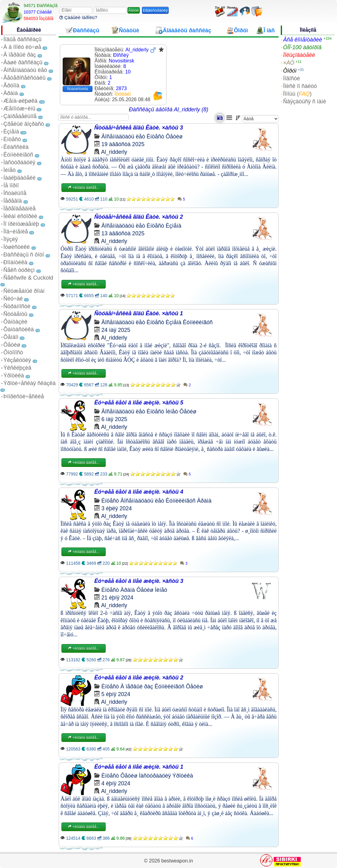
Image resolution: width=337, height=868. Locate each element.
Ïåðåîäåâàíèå (20, 209)
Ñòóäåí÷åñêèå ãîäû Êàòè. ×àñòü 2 (139, 217)
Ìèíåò (10, 170)
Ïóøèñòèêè (17, 247)
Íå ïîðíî (11, 185)
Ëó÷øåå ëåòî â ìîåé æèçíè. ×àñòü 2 (139, 678)
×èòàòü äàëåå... (84, 188)
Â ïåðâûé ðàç (20, 55)
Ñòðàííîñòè (17, 306)
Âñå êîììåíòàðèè (303, 40)
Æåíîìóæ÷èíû (19, 109)
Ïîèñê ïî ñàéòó (300, 86)
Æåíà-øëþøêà (20, 101)
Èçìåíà (11, 132)
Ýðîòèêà (14, 376)
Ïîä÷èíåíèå (16, 232)
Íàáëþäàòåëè (20, 178)
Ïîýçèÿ (11, 239)
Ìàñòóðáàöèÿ (19, 162)
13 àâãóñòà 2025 (123, 233)
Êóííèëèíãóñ (18, 155)
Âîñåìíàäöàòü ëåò (25, 70)
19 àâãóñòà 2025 (123, 144)
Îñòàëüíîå (15, 193)
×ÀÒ (289, 63)
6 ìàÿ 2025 (114, 419)
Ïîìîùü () (298, 94)
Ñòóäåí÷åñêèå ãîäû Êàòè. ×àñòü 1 (139, 313)
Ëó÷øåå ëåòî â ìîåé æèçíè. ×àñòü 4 (139, 492)
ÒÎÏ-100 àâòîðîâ (302, 47)
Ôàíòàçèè (15, 322)
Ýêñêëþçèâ (17, 368)
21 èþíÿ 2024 (117, 598)
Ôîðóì (290, 71)
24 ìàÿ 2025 (116, 330)
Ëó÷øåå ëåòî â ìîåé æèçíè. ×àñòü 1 (139, 767)
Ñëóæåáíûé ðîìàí (24, 291)
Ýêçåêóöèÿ (17, 360)
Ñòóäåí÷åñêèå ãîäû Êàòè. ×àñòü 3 (139, 128)
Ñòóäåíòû (15, 314)
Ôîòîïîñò (13, 352)
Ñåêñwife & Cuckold (28, 278)
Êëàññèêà (16, 147)
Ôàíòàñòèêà (19, 329)
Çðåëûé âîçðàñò (24, 124)
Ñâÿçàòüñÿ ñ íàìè (305, 102)
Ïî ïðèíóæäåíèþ (21, 224)
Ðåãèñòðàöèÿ (155, 10)
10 (128, 72)
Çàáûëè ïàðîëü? (78, 17)
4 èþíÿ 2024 (116, 783)
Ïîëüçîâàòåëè (299, 55)
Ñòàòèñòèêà (78, 89)
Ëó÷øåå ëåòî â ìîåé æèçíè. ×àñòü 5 (139, 403)
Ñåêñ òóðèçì (19, 270)
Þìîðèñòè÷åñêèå (24, 396)
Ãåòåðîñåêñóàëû (24, 78)
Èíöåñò (12, 139)
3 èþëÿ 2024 (117, 508)
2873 (121, 88)
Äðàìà (11, 93)
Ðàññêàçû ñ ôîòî (24, 255)
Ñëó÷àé (13, 299)
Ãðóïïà (11, 86)
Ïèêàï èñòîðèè (20, 216)
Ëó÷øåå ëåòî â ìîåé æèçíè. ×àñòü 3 (139, 581)
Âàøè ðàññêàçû (23, 62)
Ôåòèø (12, 345)
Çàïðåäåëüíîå (20, 116)
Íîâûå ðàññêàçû (22, 39)
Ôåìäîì (11, 337)
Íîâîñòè (292, 78)
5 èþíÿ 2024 (116, 694)
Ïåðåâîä (13, 201)
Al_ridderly (114, 152)
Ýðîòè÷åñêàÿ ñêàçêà (29, 383)
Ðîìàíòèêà (15, 262)
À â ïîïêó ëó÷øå (22, 47)
